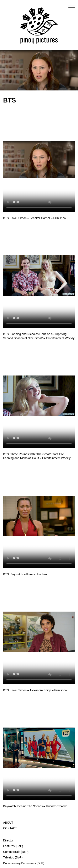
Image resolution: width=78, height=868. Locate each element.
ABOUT (8, 823)
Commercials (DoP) (16, 852)
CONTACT (10, 828)
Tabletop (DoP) (13, 857)
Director (8, 840)
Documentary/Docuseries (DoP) (24, 863)
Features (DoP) (13, 846)
